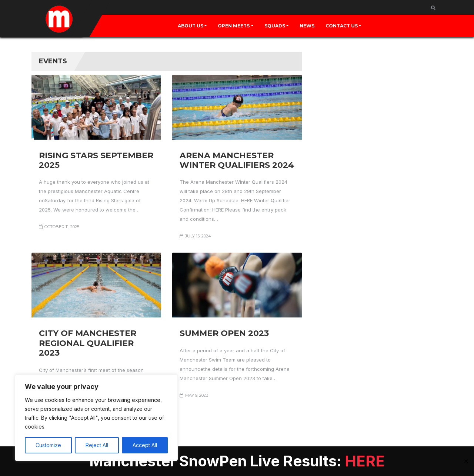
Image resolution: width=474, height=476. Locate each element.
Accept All (145, 445)
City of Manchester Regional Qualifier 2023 (88, 343)
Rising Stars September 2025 (96, 160)
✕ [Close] (466, 461)
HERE (365, 461)
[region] (96, 418)
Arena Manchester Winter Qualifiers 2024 (237, 160)
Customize (48, 445)
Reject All (97, 445)
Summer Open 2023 (224, 333)
